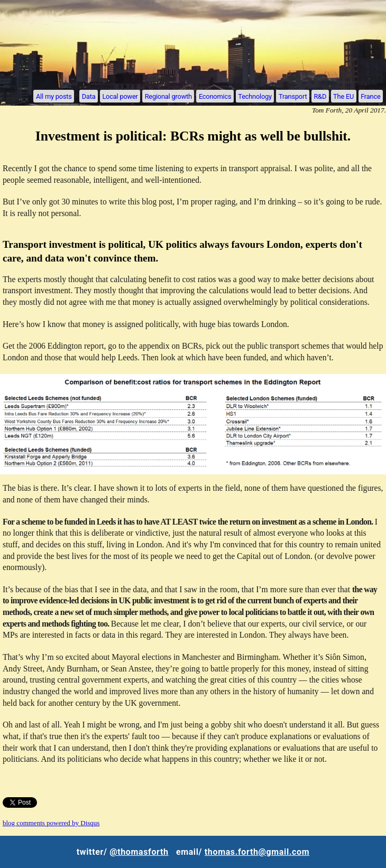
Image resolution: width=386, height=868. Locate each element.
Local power (120, 96)
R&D (320, 96)
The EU (343, 96)
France (370, 96)
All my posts (54, 96)
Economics (215, 96)
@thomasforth (139, 852)
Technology (255, 96)
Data (89, 96)
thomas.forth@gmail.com (257, 852)
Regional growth (168, 96)
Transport (293, 96)
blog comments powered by (51, 823)
